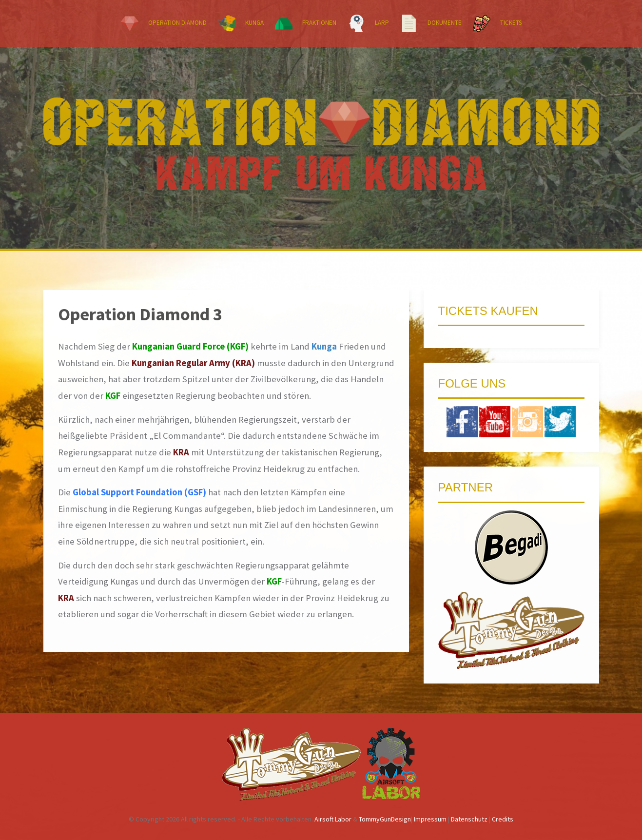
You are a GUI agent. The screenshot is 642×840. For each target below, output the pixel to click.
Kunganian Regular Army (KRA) (193, 363)
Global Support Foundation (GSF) (139, 492)
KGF (113, 396)
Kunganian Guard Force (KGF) (190, 346)
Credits (503, 819)
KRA (181, 452)
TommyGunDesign (385, 819)
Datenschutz (469, 819)
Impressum (430, 819)
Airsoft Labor (333, 819)
